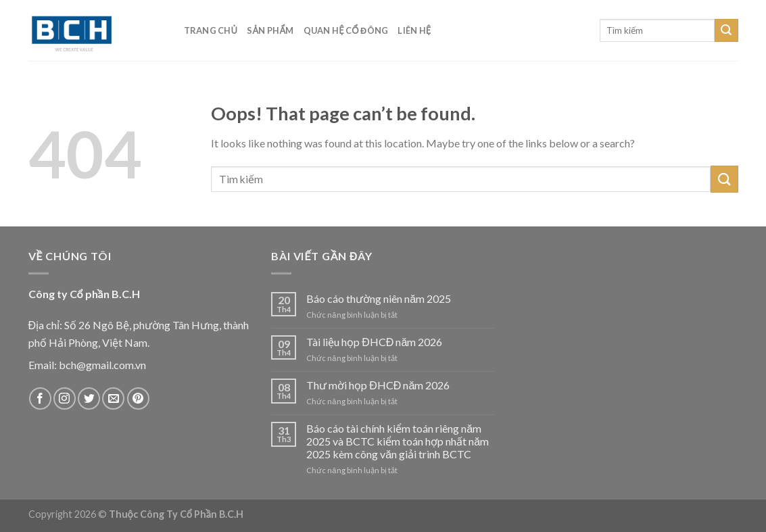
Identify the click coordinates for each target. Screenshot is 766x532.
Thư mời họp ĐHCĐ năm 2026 (378, 385)
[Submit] (726, 30)
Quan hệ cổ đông (346, 30)
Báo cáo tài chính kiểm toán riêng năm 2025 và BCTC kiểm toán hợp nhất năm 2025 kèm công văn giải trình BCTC (398, 441)
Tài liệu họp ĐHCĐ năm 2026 (374, 342)
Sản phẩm (270, 30)
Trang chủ (211, 30)
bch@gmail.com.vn (102, 365)
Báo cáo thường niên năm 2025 (379, 298)
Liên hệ (414, 30)
